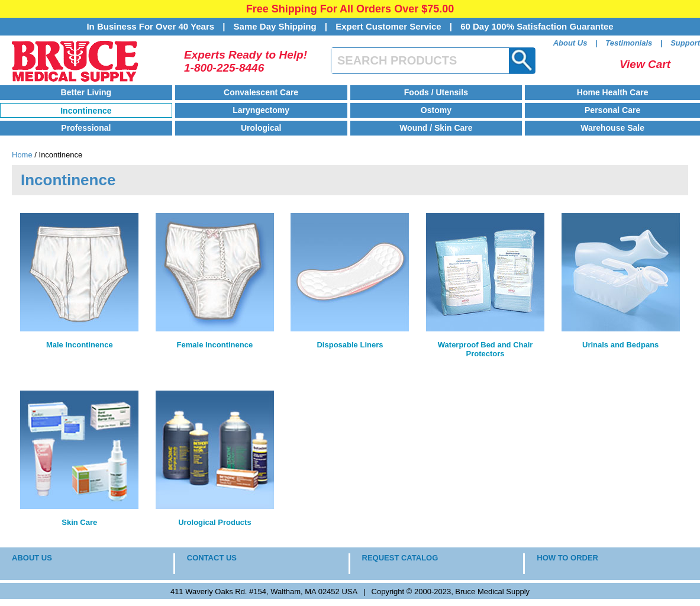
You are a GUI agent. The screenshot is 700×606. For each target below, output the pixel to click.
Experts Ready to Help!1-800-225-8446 (246, 61)
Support (685, 43)
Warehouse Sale (612, 128)
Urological (261, 128)
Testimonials (629, 43)
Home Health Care (613, 92)
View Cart (645, 64)
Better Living (86, 92)
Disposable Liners (350, 345)
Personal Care (612, 110)
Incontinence (86, 111)
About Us (570, 43)
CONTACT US (212, 558)
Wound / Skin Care (436, 128)
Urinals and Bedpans (620, 345)
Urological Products (215, 522)
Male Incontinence (80, 345)
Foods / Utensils (436, 92)
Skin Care (79, 522)
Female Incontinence (215, 345)
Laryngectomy (261, 110)
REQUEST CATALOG (400, 558)
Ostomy (436, 110)
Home (22, 155)
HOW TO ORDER (567, 558)
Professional (86, 128)
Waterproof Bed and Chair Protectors (486, 349)
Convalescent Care (261, 92)
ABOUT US (32, 558)
